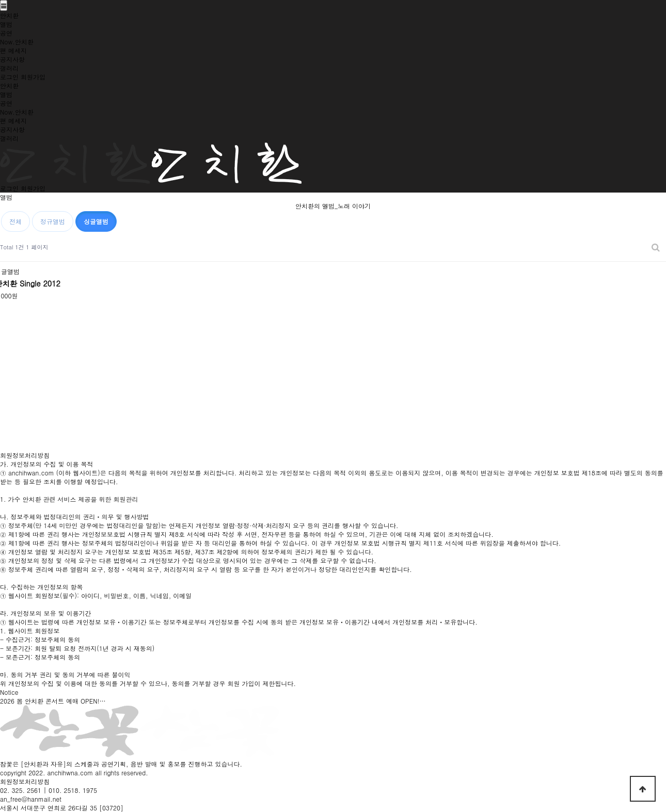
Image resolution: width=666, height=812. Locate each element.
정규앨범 (53, 221)
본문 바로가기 (0, 0)
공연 (6, 33)
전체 (15, 221)
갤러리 (9, 68)
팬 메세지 (13, 50)
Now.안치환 (17, 42)
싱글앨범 (96, 221)
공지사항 (12, 59)
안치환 (9, 15)
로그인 (9, 77)
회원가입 (33, 77)
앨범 (6, 24)
